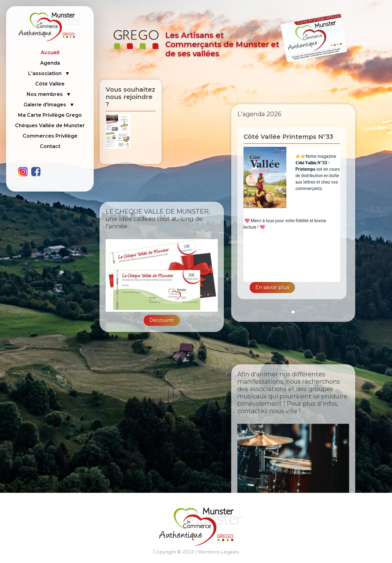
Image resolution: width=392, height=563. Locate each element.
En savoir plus (272, 287)
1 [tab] (293, 312)
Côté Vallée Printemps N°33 (288, 137)
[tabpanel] (293, 216)
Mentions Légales (218, 552)
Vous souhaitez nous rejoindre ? (130, 97)
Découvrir (162, 346)
